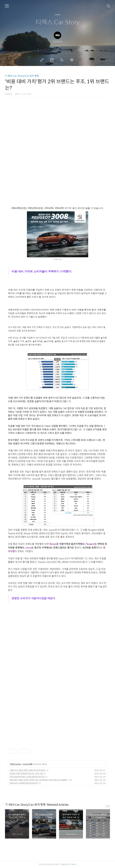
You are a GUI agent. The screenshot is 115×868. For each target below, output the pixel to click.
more (108, 806)
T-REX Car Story (15, 764)
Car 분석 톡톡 (28, 764)
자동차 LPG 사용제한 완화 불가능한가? (24, 783)
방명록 (52, 60)
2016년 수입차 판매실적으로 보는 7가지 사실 (26, 773)
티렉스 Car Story (57, 22)
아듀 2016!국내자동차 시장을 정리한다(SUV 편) (27, 777)
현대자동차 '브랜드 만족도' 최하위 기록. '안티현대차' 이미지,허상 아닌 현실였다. (39, 780)
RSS (62, 60)
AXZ (57, 864)
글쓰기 (42, 60)
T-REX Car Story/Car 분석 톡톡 (22, 76)
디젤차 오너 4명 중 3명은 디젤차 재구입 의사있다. (28, 770)
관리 (72, 60)
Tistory (73, 864)
